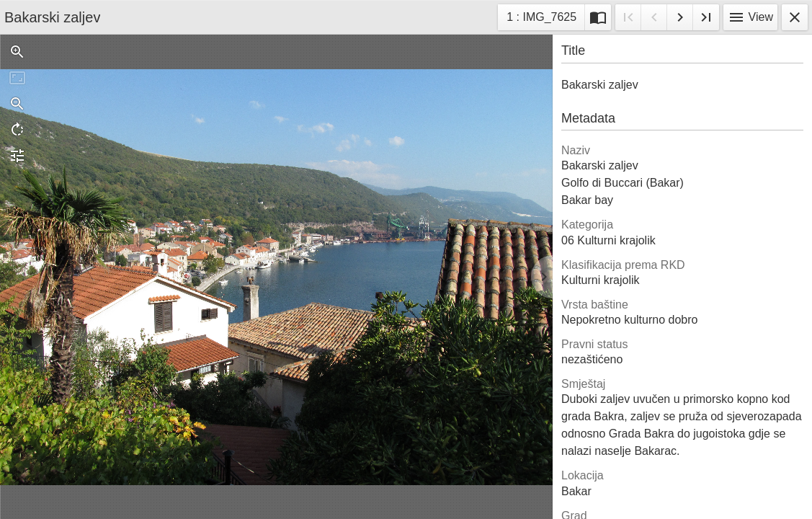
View (750, 17)
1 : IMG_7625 (541, 19)
